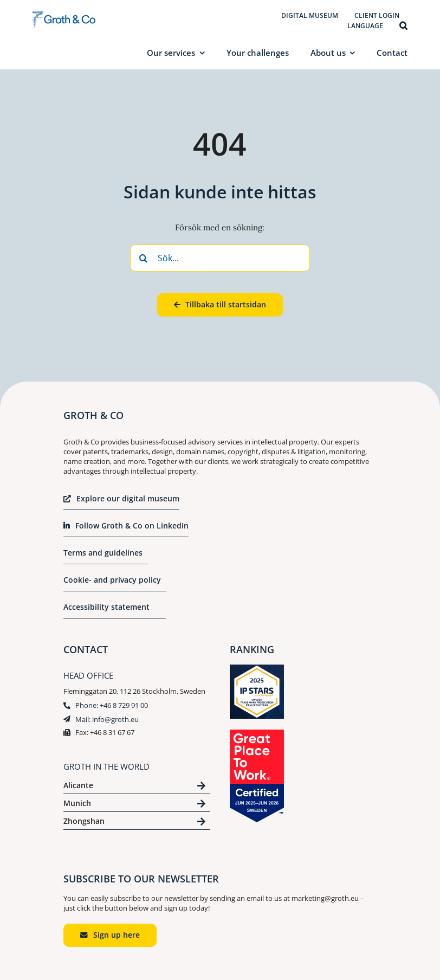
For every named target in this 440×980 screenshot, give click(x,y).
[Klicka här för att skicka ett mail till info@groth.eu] (101, 721)
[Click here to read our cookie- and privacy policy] (115, 583)
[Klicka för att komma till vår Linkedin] (126, 529)
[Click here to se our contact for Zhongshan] (137, 823)
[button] (403, 26)
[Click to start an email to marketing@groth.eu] (110, 935)
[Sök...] (220, 258)
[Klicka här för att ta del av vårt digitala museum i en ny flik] (121, 502)
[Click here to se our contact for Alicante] (137, 787)
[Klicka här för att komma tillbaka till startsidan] (220, 305)
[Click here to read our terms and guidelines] (106, 556)
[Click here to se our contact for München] (137, 805)
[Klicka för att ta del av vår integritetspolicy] (115, 610)
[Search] (144, 258)
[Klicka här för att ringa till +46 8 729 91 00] (106, 707)
